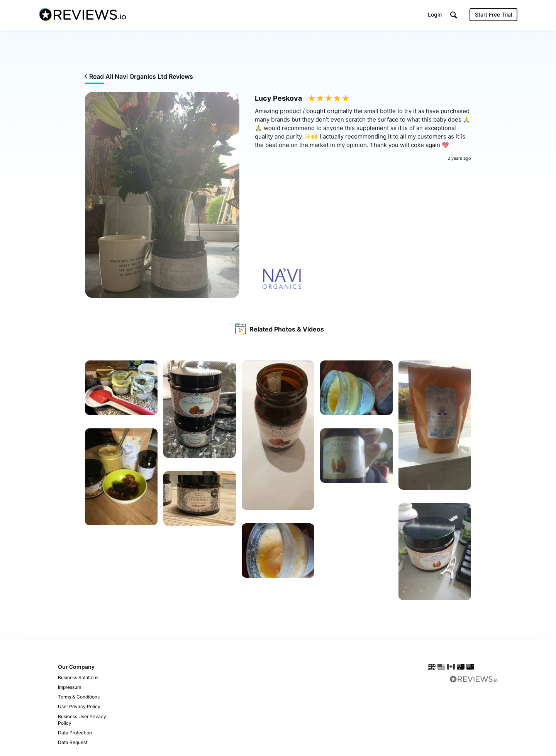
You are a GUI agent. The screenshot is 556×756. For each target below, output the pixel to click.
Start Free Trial (493, 15)
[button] (454, 16)
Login (435, 15)
